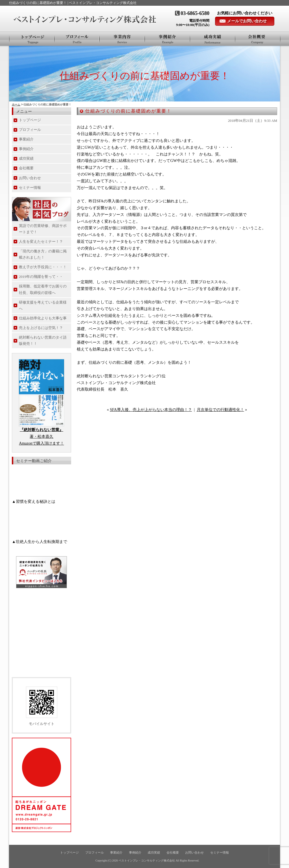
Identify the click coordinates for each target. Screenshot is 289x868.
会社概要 (258, 39)
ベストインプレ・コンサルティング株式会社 (147, 861)
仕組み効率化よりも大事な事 (43, 318)
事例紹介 (167, 39)
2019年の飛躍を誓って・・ (41, 277)
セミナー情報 (30, 188)
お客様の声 (213, 39)
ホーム (16, 104)
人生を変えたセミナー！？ (41, 242)
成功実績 (26, 158)
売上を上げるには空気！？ (41, 328)
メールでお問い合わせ (247, 21)
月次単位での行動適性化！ (220, 410)
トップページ (32, 39)
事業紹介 (122, 39)
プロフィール (77, 39)
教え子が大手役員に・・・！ (43, 267)
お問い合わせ (30, 178)
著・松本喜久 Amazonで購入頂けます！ (41, 437)
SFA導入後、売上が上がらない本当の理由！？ (151, 410)
